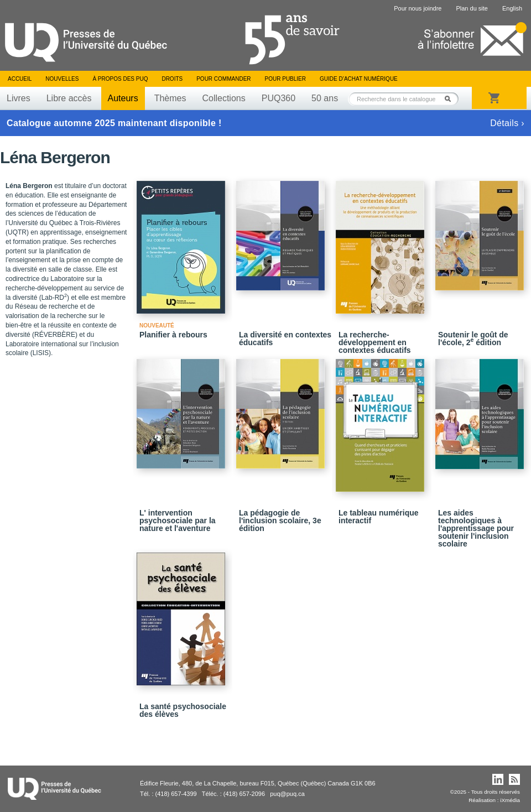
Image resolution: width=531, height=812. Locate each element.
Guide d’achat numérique (359, 79)
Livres (19, 98)
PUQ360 (278, 98)
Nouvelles (62, 79)
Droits (172, 79)
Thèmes (170, 98)
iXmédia (510, 800)
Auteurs (123, 98)
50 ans (325, 98)
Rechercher (451, 99)
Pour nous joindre (418, 8)
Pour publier (285, 79)
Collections (223, 98)
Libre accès (69, 98)
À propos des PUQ (120, 79)
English (512, 8)
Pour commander (223, 79)
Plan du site (472, 8)
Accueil (20, 79)
